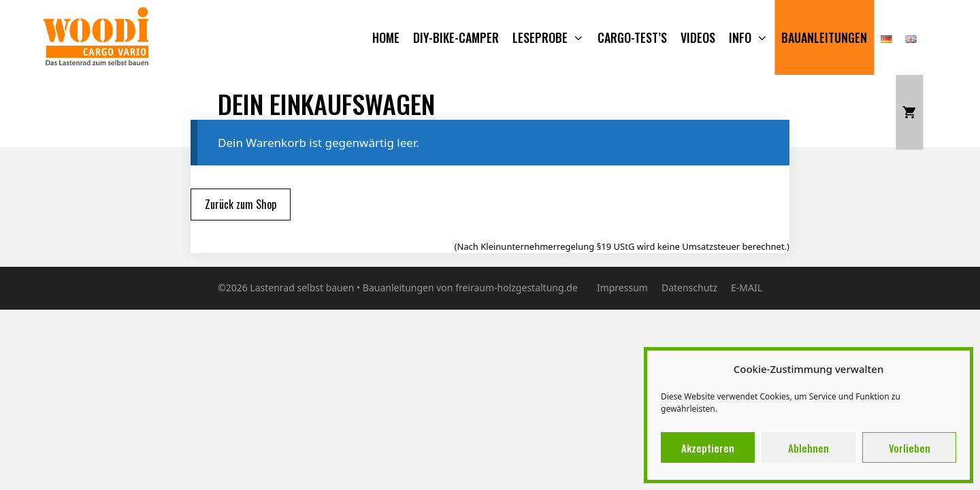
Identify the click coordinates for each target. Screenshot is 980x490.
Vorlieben (910, 448)
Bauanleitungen (824, 37)
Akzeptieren (708, 448)
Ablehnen (808, 448)
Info (752, 37)
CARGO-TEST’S (632, 37)
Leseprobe (552, 37)
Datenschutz (689, 288)
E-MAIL (747, 288)
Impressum (622, 288)
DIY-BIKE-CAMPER (456, 37)
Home (386, 37)
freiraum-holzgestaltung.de (517, 288)
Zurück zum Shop (241, 204)
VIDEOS (698, 37)
